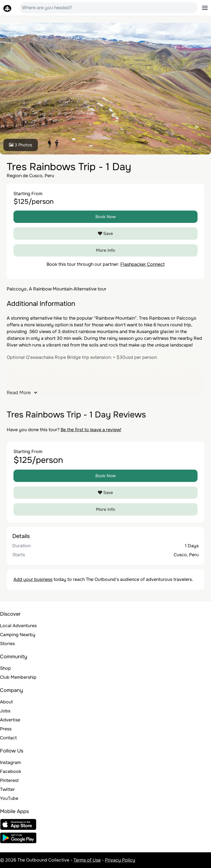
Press (6, 729)
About (6, 702)
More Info (105, 250)
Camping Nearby (18, 635)
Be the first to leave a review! (91, 430)
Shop (5, 668)
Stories (7, 644)
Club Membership (18, 677)
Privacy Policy (120, 860)
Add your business (33, 579)
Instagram (10, 762)
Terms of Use (87, 860)
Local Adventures (18, 626)
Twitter (7, 789)
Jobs (5, 711)
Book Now (106, 217)
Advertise (10, 720)
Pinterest (9, 780)
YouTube (9, 798)
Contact (8, 738)
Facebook (11, 771)
